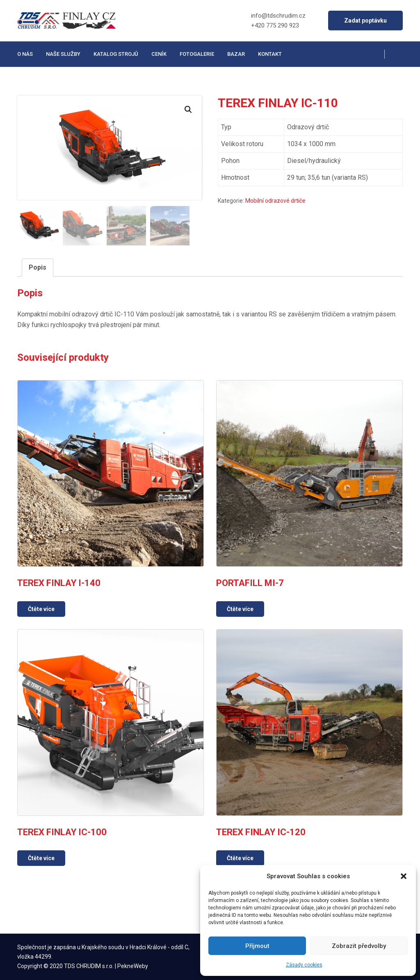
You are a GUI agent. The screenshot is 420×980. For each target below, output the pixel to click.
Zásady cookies (304, 965)
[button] (404, 876)
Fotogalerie (197, 54)
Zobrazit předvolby (359, 946)
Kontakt (270, 54)
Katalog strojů (116, 54)
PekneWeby (133, 966)
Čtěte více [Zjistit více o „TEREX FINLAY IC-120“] (240, 858)
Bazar (236, 54)
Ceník (159, 54)
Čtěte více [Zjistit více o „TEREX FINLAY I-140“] (41, 609)
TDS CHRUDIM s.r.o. (89, 966)
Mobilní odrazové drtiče (275, 201)
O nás (25, 54)
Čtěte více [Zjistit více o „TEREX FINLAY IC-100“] (41, 858)
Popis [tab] (38, 267)
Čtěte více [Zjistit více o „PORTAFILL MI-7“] (240, 609)
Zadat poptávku (365, 21)
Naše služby (63, 54)
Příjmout (257, 946)
